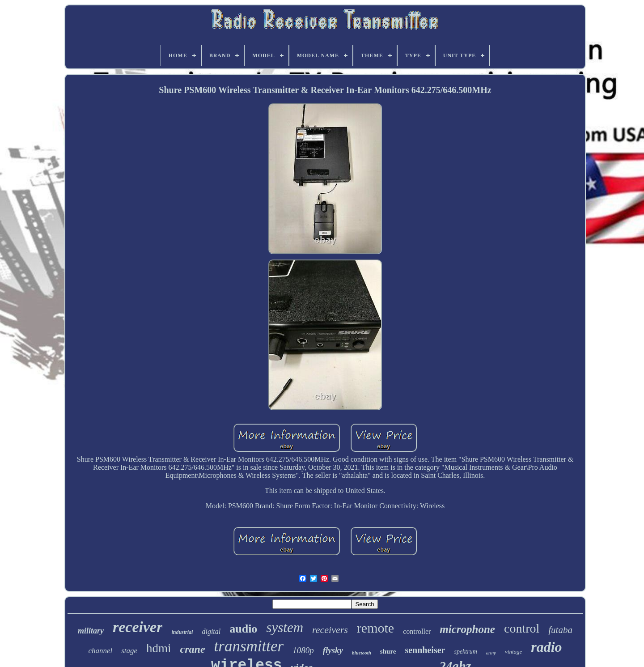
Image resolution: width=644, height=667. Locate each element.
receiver (138, 627)
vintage (513, 652)
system (285, 627)
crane (193, 649)
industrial (182, 632)
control (522, 628)
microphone (467, 629)
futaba (560, 630)
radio (546, 647)
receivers (330, 630)
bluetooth (362, 653)
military (91, 631)
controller (417, 631)
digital (211, 631)
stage (129, 651)
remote (375, 628)
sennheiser (425, 650)
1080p (303, 650)
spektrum (465, 652)
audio (243, 629)
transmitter (249, 646)
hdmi (159, 648)
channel (100, 651)
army (491, 653)
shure (388, 651)
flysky (333, 650)
